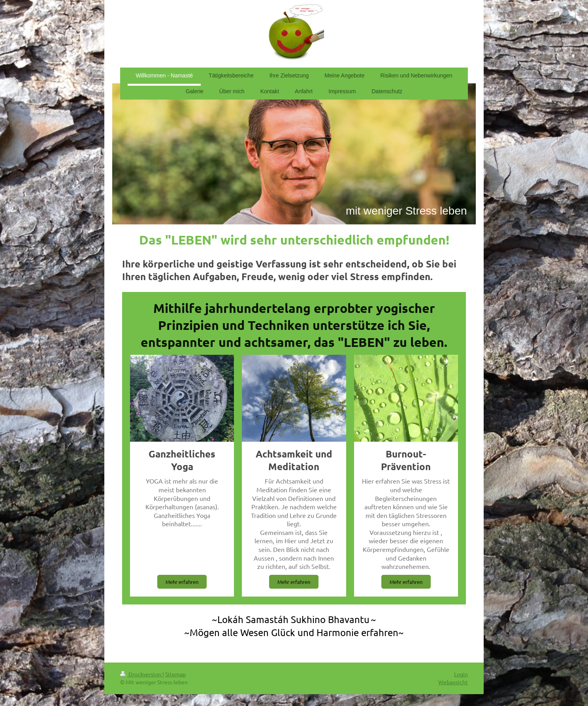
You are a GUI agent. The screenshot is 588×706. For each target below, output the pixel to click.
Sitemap (175, 674)
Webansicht (453, 682)
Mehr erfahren (182, 582)
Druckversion (141, 674)
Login (461, 674)
